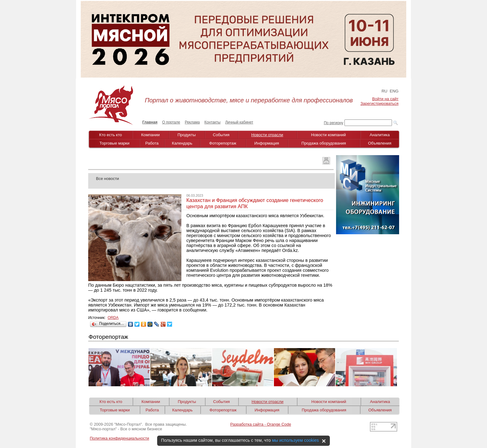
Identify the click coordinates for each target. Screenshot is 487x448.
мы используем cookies (296, 440)
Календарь (182, 143)
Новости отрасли (267, 135)
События (221, 135)
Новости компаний (329, 135)
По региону (334, 123)
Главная (150, 122)
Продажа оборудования (324, 143)
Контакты (212, 122)
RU (384, 91)
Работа (152, 143)
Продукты (187, 135)
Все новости (107, 179)
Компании (151, 135)
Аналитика (380, 135)
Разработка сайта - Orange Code (261, 424)
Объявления (380, 143)
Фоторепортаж (223, 143)
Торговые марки (114, 143)
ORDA (113, 318)
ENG (394, 91)
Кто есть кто (110, 135)
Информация (267, 143)
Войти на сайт (385, 99)
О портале (171, 122)
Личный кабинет (239, 122)
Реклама (192, 122)
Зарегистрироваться (380, 103)
